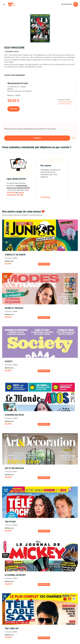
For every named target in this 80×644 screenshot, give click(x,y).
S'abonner (14, 109)
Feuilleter (37, 138)
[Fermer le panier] (4, 4)
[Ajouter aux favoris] (74, 138)
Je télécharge (45, 197)
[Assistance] (76, 4)
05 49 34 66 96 (67, 4)
